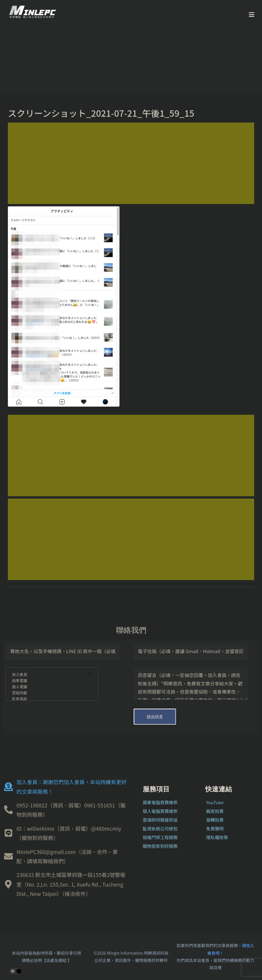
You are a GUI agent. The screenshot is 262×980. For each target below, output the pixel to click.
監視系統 (48, 699)
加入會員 (48, 675)
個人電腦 (48, 687)
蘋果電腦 (48, 681)
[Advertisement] (131, 163)
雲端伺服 (48, 693)
